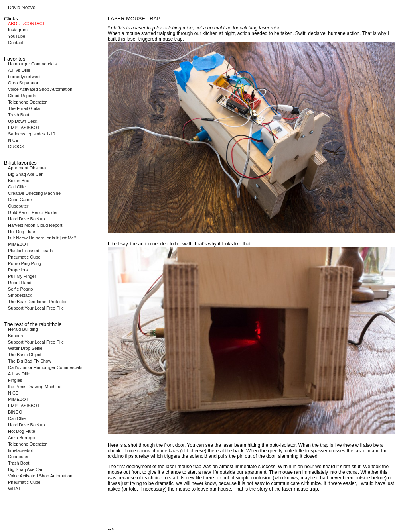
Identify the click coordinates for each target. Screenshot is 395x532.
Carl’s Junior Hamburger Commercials (45, 367)
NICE (13, 140)
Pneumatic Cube (24, 257)
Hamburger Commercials (32, 64)
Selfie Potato (20, 289)
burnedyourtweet (24, 77)
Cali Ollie (17, 187)
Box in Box (19, 181)
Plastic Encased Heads (31, 251)
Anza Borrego (21, 438)
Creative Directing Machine (34, 193)
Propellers (18, 270)
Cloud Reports (22, 96)
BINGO (15, 412)
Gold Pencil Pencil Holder (33, 212)
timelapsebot (20, 450)
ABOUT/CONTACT (27, 24)
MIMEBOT (18, 244)
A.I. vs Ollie (19, 70)
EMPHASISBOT (24, 128)
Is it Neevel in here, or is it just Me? (42, 238)
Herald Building (23, 329)
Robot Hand (20, 283)
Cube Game (20, 200)
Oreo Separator (23, 83)
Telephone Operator (27, 102)
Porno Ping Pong (25, 263)
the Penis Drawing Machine (35, 387)
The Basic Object (25, 355)
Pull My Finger (22, 276)
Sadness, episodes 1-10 (32, 134)
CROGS (16, 147)
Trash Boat (19, 115)
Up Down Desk (23, 121)
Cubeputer (18, 206)
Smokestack (20, 295)
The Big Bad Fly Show (30, 361)
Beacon (15, 336)
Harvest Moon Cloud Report (35, 225)
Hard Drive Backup (26, 219)
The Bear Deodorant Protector (37, 302)
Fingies (15, 380)
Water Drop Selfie (25, 348)
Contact (16, 43)
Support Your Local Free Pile (36, 308)
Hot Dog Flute (22, 232)
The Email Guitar (25, 108)
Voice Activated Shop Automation (40, 89)
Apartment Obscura (27, 168)
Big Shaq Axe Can (26, 174)
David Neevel (22, 8)
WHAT (14, 489)
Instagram (18, 30)
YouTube (17, 36)
